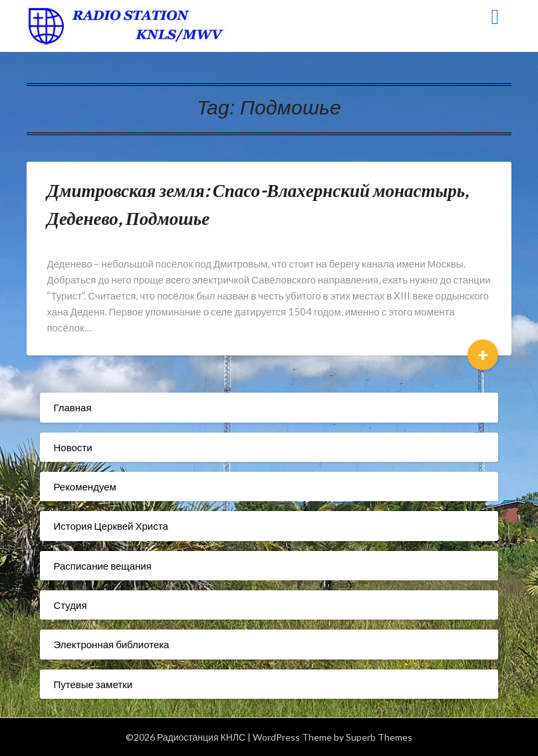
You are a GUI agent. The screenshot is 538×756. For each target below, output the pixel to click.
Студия (70, 605)
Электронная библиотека (111, 644)
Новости (72, 447)
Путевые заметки (93, 684)
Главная (72, 407)
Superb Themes (379, 737)
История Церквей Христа (110, 526)
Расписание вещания (102, 566)
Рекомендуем (84, 486)
